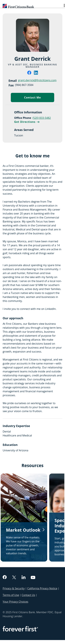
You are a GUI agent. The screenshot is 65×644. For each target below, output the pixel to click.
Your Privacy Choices (15, 602)
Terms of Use (11, 595)
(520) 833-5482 (42, 118)
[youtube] (33, 578)
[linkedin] (36, 74)
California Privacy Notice (42, 588)
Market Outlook (23, 530)
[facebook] (29, 74)
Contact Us (28, 595)
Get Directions (27, 122)
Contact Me (39, 98)
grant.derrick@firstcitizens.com (37, 80)
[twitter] (14, 578)
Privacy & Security (14, 588)
